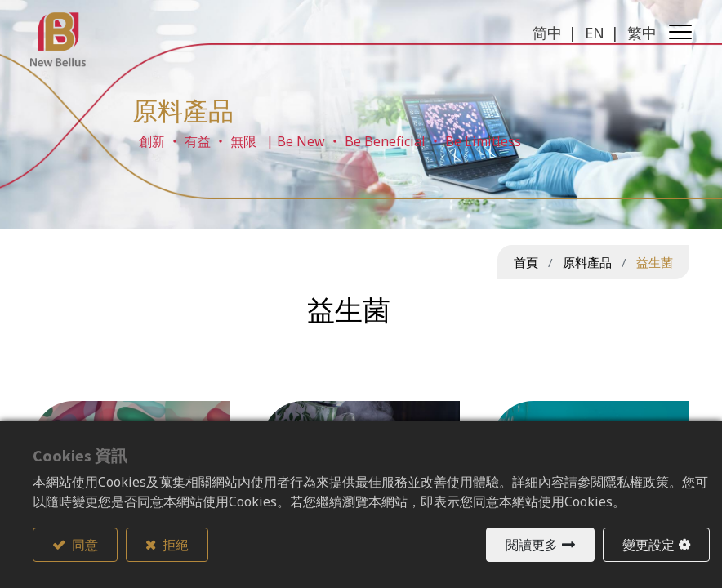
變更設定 (648, 545)
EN (592, 33)
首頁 (526, 262)
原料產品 (587, 262)
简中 (545, 33)
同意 (84, 545)
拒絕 (174, 545)
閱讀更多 (532, 545)
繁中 (640, 33)
